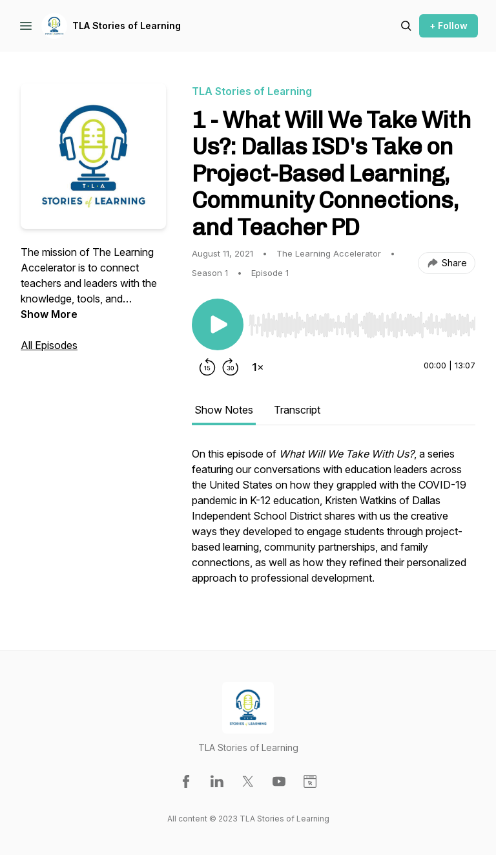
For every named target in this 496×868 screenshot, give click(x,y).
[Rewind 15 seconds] (207, 367)
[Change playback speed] (258, 367)
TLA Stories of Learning (127, 26)
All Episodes (49, 345)
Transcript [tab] (297, 410)
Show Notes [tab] (224, 410)
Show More (49, 314)
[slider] (362, 325)
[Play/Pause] (218, 324)
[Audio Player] (362, 321)
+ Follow (449, 26)
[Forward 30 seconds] (231, 367)
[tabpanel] (334, 522)
